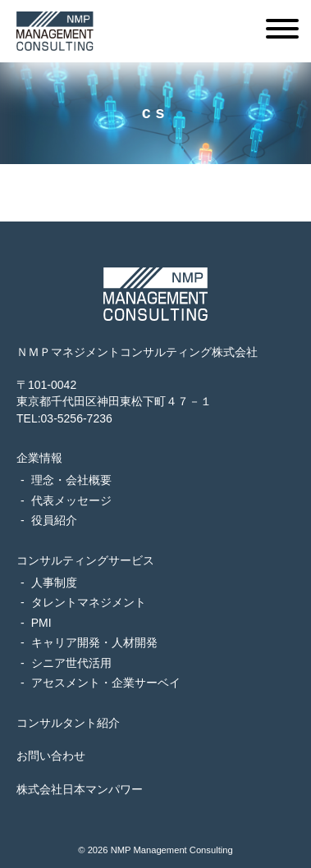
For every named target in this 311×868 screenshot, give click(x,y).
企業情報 (39, 458)
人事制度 (54, 582)
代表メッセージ (71, 500)
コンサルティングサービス (85, 560)
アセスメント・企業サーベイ (106, 683)
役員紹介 (54, 520)
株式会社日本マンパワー (80, 789)
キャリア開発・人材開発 (94, 642)
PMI (41, 623)
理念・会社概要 (71, 480)
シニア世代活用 (71, 663)
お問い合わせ (51, 756)
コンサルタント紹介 (68, 723)
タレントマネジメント (89, 602)
